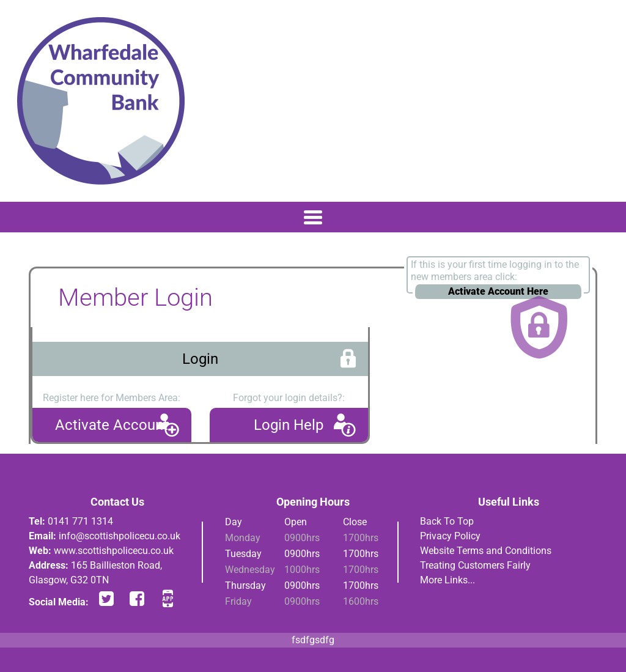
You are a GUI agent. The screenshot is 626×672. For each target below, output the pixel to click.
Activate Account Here (498, 291)
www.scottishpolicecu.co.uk (114, 551)
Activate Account (112, 425)
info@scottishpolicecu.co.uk (120, 536)
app (168, 598)
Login (200, 359)
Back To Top (447, 521)
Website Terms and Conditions (486, 551)
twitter (106, 598)
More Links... (447, 580)
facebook (137, 598)
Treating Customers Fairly (475, 565)
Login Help (289, 425)
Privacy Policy (450, 536)
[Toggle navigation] (313, 217)
